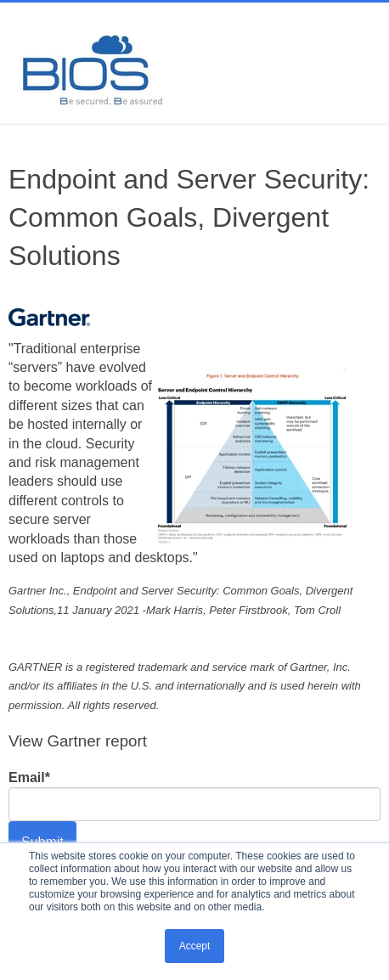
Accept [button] (195, 946)
